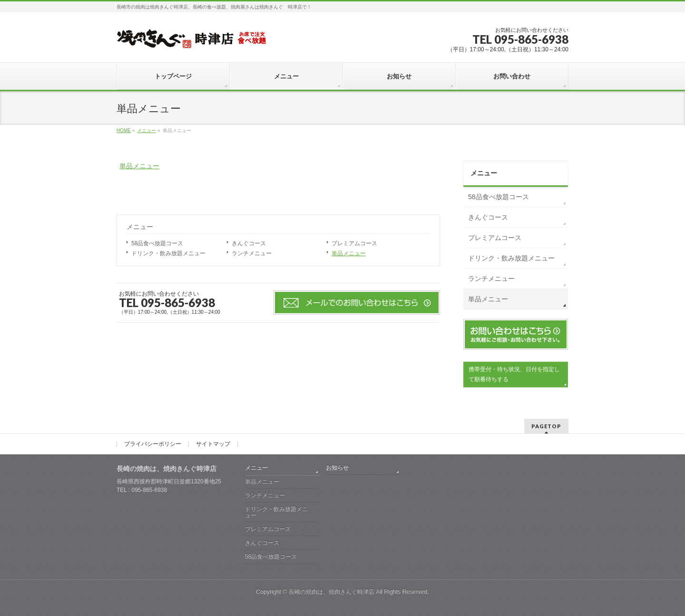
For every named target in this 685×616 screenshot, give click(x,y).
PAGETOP (546, 426)
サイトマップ (213, 444)
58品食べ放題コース (157, 243)
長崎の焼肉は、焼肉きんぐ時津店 (332, 592)
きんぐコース (249, 243)
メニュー (140, 227)
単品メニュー (139, 166)
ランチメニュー (252, 253)
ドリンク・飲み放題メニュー (168, 253)
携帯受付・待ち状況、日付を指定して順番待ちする (514, 374)
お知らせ (337, 468)
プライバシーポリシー (153, 444)
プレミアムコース (354, 243)
